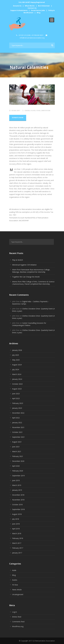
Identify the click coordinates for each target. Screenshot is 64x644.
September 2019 (18, 476)
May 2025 (16, 360)
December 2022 (18, 413)
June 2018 (16, 524)
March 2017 (17, 543)
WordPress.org (18, 626)
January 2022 (17, 423)
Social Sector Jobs (38, 10)
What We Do (30, 6)
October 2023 (17, 384)
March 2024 (17, 374)
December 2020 (18, 461)
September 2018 (18, 509)
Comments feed (18, 622)
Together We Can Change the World (26, 277)
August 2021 (17, 442)
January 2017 (17, 553)
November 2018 (18, 500)
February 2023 (18, 403)
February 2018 (18, 538)
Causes (27, 111)
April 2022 (16, 418)
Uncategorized (18, 594)
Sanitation (46, 111)
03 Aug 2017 (16, 111)
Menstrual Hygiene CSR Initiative (24, 265)
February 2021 (18, 456)
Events (15, 580)
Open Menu (52, 20)
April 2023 (16, 398)
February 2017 (18, 548)
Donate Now (18, 118)
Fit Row (15, 585)
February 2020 (18, 471)
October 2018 (17, 505)
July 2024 (16, 369)
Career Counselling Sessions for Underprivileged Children (29, 324)
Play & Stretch (18, 260)
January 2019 (17, 490)
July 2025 (16, 355)
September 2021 (18, 437)
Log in (14, 612)
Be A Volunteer (44, 6)
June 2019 (16, 480)
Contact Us (32, 8)
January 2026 (17, 350)
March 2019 (17, 485)
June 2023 (16, 394)
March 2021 (17, 451)
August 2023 (17, 389)
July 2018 (16, 519)
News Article (17, 590)
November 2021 (18, 427)
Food (38, 111)
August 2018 (17, 514)
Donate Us (17, 6)
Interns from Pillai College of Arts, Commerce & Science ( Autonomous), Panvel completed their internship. (33, 283)
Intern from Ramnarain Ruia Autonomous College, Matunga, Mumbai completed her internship (31, 271)
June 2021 (16, 447)
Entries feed (17, 617)
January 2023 (17, 408)
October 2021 (17, 432)
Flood (33, 111)
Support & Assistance (19, 10)
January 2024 (17, 379)
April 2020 (16, 466)
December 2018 (18, 495)
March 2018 (17, 533)
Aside (14, 570)
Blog (39, 13)
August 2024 (17, 365)
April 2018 (16, 529)
